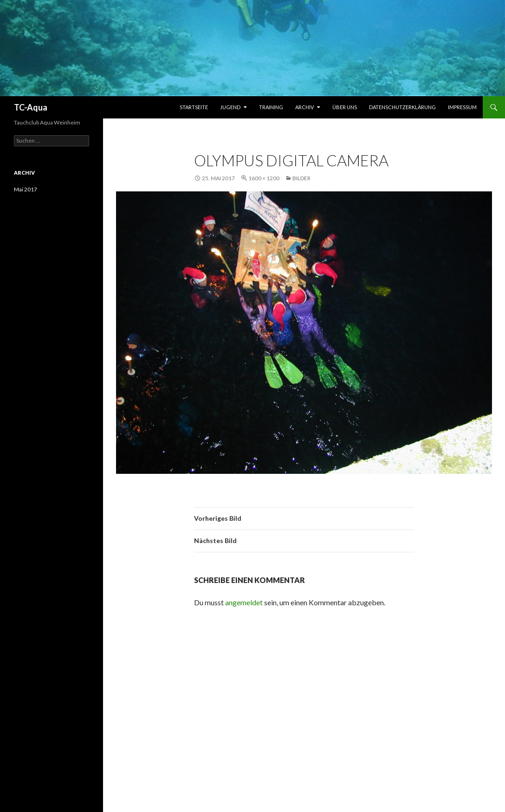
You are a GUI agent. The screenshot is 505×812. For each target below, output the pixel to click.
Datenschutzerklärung (402, 107)
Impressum (462, 107)
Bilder (301, 178)
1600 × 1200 (264, 178)
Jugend (230, 107)
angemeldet (244, 602)
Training (271, 107)
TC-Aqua (31, 107)
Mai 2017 (26, 189)
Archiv (304, 107)
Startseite (194, 107)
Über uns (345, 107)
